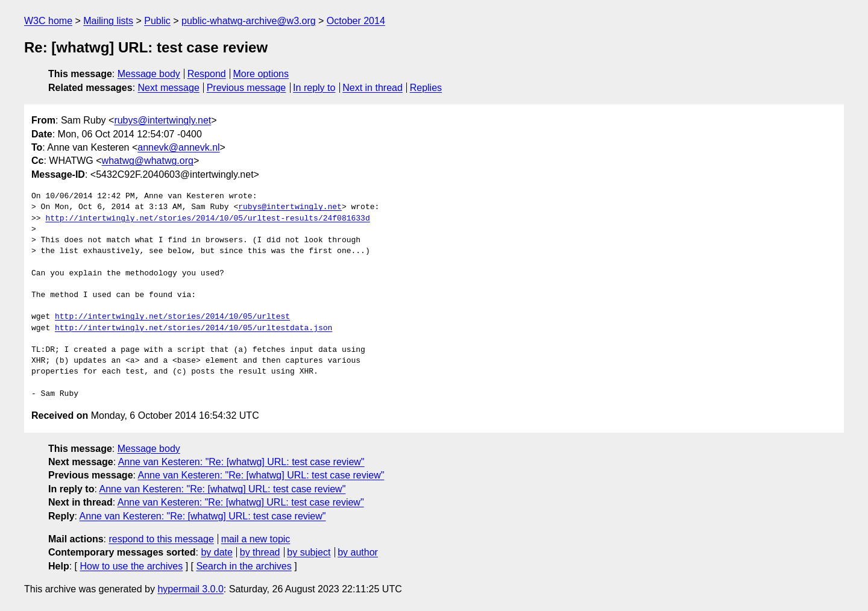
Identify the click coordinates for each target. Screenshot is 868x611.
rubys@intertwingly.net (162, 120)
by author (358, 552)
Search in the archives (244, 566)
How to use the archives (131, 566)
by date (216, 552)
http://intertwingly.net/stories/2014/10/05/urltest (172, 317)
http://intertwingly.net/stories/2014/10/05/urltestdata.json (193, 328)
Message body (149, 74)
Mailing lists (108, 21)
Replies (426, 88)
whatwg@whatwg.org (148, 161)
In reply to (314, 88)
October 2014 (356, 21)
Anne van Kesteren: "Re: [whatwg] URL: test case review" (241, 462)
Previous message (247, 88)
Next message (169, 88)
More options (261, 74)
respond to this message (161, 539)
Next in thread (373, 88)
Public (157, 21)
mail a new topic (256, 539)
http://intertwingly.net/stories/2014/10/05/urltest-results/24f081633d (207, 219)
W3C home (48, 21)
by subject (309, 552)
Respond (207, 74)
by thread (260, 552)
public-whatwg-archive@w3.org (249, 21)
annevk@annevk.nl (178, 147)
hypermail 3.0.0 (190, 589)
